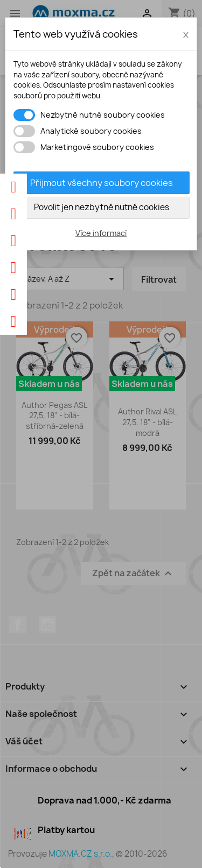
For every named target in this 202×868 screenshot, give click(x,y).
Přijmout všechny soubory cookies (102, 183)
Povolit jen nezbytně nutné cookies (102, 207)
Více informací (101, 233)
